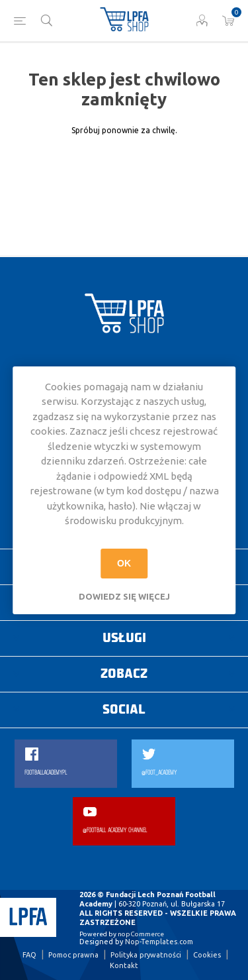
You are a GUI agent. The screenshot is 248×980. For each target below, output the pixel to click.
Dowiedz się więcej (124, 596)
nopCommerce (141, 934)
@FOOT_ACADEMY (159, 773)
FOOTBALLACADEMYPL (46, 773)
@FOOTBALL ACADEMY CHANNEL (115, 831)
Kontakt (124, 965)
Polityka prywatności (146, 955)
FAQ (29, 955)
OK (124, 563)
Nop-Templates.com (159, 942)
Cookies (207, 955)
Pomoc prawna (73, 955)
